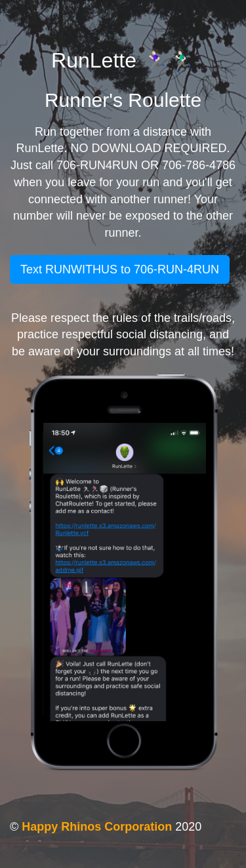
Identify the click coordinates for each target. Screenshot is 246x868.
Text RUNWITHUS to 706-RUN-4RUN (120, 269)
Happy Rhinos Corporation (97, 827)
